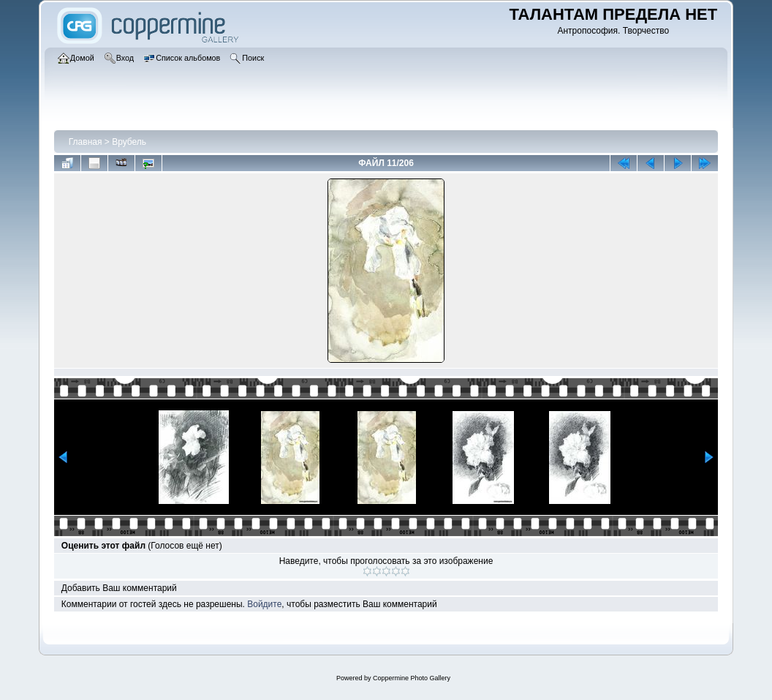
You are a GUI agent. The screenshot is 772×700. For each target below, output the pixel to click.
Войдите (264, 604)
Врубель (129, 142)
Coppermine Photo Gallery (412, 678)
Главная (86, 142)
